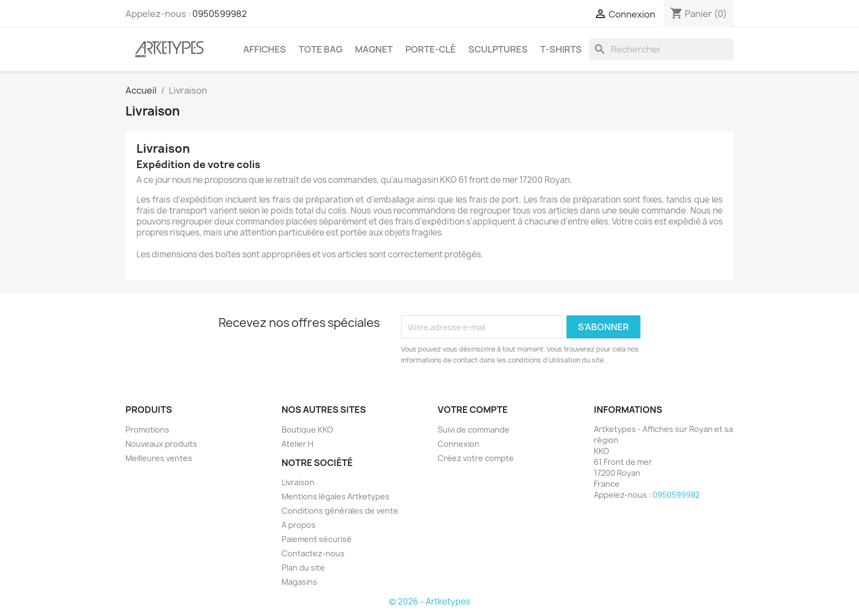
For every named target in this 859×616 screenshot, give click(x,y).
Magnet (374, 49)
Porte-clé (431, 49)
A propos (299, 525)
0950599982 (220, 14)
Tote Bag (320, 49)
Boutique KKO (307, 430)
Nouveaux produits (161, 444)
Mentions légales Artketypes (336, 496)
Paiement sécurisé (317, 539)
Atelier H (297, 444)
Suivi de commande (474, 430)
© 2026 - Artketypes (429, 601)
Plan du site (303, 568)
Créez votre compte (476, 458)
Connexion (459, 444)
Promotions (147, 430)
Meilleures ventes (159, 458)
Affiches (265, 49)
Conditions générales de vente (340, 511)
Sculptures (498, 49)
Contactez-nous (313, 553)
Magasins (299, 582)
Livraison (298, 482)
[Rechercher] (661, 49)
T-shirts (561, 49)
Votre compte (473, 410)
